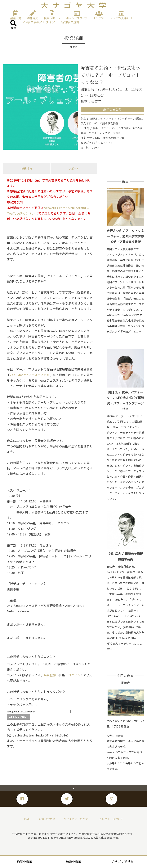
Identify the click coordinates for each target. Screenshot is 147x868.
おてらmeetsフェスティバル (30, 375)
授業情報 (27, 169)
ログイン (74, 675)
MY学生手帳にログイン (39, 21)
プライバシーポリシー (77, 819)
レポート (74, 169)
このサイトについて (111, 819)
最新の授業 (24, 862)
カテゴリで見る (122, 862)
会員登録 (50, 675)
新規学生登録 (70, 21)
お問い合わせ (47, 819)
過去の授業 (73, 862)
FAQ (27, 819)
